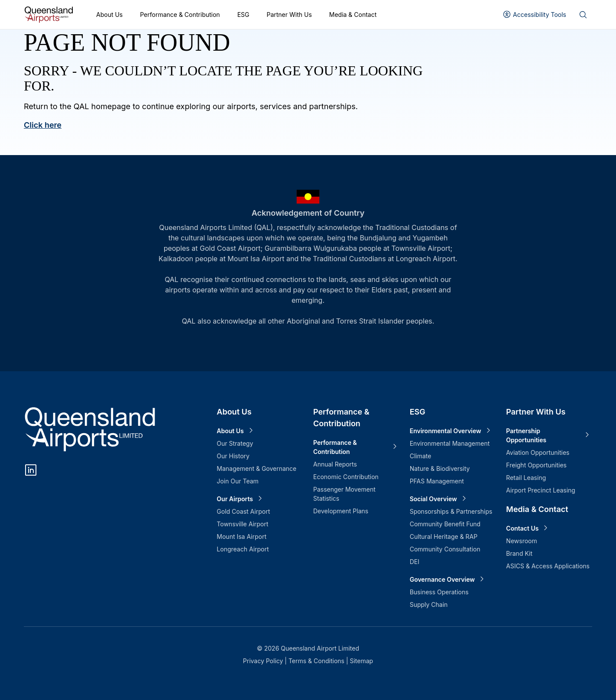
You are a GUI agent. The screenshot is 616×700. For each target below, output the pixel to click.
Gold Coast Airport (243, 511)
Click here (43, 125)
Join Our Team (238, 481)
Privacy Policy (264, 661)
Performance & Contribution (180, 15)
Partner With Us (289, 15)
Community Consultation (445, 549)
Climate (421, 456)
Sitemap (361, 661)
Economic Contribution (346, 477)
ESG (243, 15)
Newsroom (521, 541)
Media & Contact (353, 15)
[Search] (583, 15)
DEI (415, 562)
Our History (233, 456)
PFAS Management (437, 481)
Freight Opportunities (536, 465)
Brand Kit (519, 553)
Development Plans (341, 511)
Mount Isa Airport (242, 536)
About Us (109, 15)
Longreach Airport (243, 549)
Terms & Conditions (317, 661)
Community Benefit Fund (445, 524)
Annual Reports (335, 464)
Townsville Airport (242, 524)
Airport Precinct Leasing (541, 490)
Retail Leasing (526, 478)
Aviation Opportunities (538, 452)
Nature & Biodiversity (440, 468)
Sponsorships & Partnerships (451, 511)
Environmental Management (450, 443)
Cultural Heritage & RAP (444, 536)
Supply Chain (429, 604)
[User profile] (534, 15)
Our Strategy (235, 443)
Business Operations (439, 592)
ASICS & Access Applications (548, 566)
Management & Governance (256, 468)
